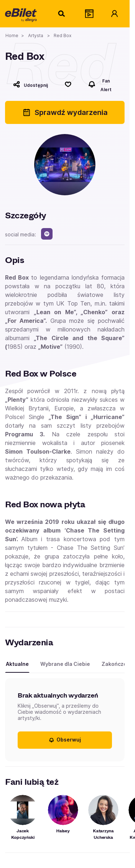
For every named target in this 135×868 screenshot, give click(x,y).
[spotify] (47, 234)
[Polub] (68, 84)
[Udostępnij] (30, 84)
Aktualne (17, 664)
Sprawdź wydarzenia (65, 112)
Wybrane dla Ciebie (65, 664)
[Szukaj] (62, 14)
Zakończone (117, 664)
